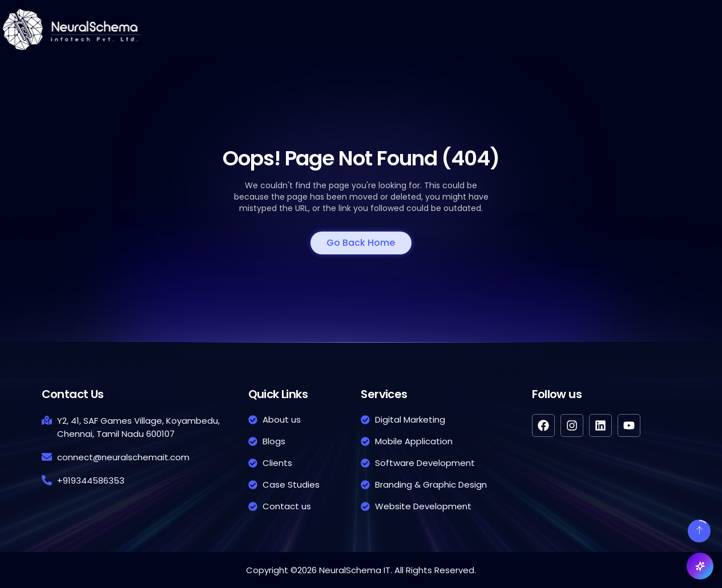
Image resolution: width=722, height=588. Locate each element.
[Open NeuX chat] (700, 566)
